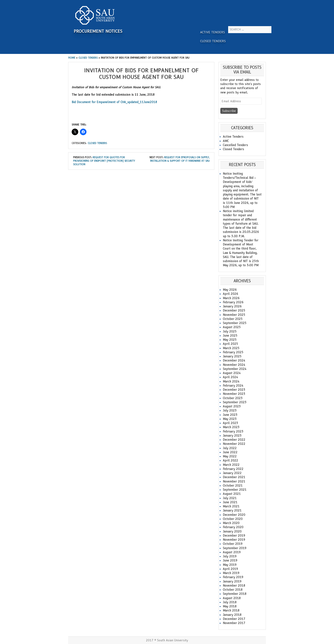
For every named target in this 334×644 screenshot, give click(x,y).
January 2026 (232, 306)
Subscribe (229, 111)
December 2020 (234, 515)
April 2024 (230, 377)
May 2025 (230, 340)
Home (72, 58)
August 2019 (232, 552)
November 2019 (234, 540)
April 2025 (230, 344)
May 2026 (230, 290)
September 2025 (235, 323)
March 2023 (231, 427)
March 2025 (231, 348)
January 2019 (232, 581)
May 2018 (230, 606)
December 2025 (234, 310)
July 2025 (230, 331)
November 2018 (234, 586)
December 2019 (234, 536)
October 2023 (233, 398)
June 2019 (230, 560)
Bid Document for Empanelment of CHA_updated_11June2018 (114, 102)
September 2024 (235, 369)
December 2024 (234, 360)
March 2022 (231, 465)
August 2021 (232, 494)
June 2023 (230, 415)
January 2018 (232, 615)
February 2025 (233, 352)
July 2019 (230, 556)
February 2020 (233, 527)
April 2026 (230, 294)
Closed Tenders (213, 41)
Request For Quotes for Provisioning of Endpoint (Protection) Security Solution (104, 161)
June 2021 (230, 502)
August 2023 (232, 406)
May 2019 (230, 565)
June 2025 (230, 336)
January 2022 (232, 473)
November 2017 (234, 623)
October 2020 (233, 519)
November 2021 (234, 481)
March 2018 (231, 610)
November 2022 (234, 444)
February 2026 (233, 302)
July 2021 (230, 498)
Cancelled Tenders (235, 145)
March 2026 (231, 298)
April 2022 (230, 460)
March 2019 (231, 573)
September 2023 (235, 402)
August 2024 (232, 373)
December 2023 (234, 390)
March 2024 (231, 381)
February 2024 (233, 386)
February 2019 (233, 577)
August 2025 (232, 327)
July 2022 (230, 448)
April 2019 (230, 569)
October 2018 (233, 590)
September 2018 (235, 594)
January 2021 (232, 510)
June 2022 (230, 452)
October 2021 (233, 486)
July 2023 (230, 410)
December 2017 (234, 619)
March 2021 (231, 506)
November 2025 (234, 315)
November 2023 (234, 394)
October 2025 (233, 319)
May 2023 (230, 419)
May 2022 (230, 456)
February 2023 (233, 431)
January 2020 (232, 531)
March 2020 (231, 523)
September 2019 (235, 548)
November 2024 (234, 365)
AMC (226, 141)
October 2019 (233, 544)
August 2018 (232, 598)
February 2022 (233, 469)
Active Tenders (213, 32)
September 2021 (235, 490)
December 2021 (234, 477)
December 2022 (234, 440)
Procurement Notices (98, 31)
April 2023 (230, 423)
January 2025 (232, 356)
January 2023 (232, 436)
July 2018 (230, 602)
